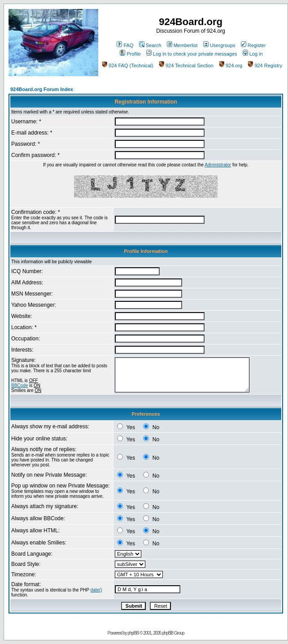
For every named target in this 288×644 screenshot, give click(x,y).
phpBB (133, 633)
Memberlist (182, 45)
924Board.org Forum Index (42, 89)
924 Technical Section (186, 65)
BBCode (20, 385)
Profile (130, 54)
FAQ (125, 45)
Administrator (218, 165)
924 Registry (265, 65)
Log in (253, 54)
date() (96, 590)
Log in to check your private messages (192, 54)
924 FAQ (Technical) (128, 65)
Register (253, 45)
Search (150, 45)
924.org (231, 65)
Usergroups (219, 45)
